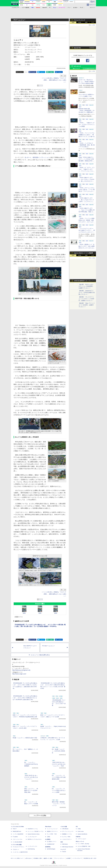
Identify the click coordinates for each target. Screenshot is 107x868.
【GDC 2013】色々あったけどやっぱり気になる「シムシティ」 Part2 (59, 764)
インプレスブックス (32, 846)
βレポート (28, 157)
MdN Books (65, 844)
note (51, 72)
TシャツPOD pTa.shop (83, 844)
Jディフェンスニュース (68, 831)
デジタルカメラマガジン (19, 847)
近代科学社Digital (51, 849)
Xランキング (77, 66)
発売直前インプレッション (41, 157)
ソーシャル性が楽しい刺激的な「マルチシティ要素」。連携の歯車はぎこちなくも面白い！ (54, 80)
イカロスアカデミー (67, 839)
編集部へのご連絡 (48, 858)
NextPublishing (31, 849)
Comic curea (81, 831)
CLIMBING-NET (51, 844)
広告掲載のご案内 (38, 858)
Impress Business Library (34, 834)
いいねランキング (89, 69)
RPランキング (76, 69)
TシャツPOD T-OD (52, 834)
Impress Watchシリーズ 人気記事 (83, 253)
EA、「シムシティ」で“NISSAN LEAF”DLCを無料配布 (31, 764)
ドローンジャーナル (17, 839)
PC (50, 8)
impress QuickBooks (82, 834)
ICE (77, 827)
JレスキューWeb (66, 837)
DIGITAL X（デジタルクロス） (35, 839)
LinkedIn (60, 72)
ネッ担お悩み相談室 (17, 842)
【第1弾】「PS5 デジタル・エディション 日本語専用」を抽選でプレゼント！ (86, 286)
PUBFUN (78, 837)
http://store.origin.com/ (19, 674)
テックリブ (63, 849)
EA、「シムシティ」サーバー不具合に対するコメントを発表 (59, 790)
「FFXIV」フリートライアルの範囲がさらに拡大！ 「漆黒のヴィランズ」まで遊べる (87, 135)
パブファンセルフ (82, 839)
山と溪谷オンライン (52, 842)
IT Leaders (15, 837)
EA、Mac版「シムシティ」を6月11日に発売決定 (58, 751)
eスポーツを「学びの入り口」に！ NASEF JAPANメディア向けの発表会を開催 (86, 82)
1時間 (73, 22)
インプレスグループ (77, 858)
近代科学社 (48, 847)
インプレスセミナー (32, 837)
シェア (34, 72)
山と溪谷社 (48, 839)
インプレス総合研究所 (18, 834)
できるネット (16, 849)
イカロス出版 (64, 827)
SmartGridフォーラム (33, 829)
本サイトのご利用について (17, 858)
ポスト (21, 72)
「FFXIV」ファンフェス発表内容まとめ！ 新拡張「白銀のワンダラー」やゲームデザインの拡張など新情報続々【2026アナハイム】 (87, 222)
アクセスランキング (79, 20)
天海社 (79, 829)
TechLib (64, 852)
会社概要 (68, 858)
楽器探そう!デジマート (52, 831)
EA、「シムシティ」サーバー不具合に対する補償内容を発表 (59, 777)
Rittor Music (48, 827)
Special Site (77, 48)
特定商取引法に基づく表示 (90, 858)
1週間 (86, 22)
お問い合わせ (28, 858)
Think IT (15, 829)
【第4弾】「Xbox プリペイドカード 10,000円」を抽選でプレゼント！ (87, 305)
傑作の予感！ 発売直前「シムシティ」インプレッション (59, 804)
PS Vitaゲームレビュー (49, 646)
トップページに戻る (40, 815)
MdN (62, 842)
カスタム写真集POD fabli (84, 846)
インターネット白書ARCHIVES (20, 852)
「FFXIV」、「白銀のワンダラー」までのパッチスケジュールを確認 (87, 125)
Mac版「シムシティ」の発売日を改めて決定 (25, 738)
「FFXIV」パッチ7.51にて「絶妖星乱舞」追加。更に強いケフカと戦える (87, 145)
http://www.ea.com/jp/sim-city (21, 670)
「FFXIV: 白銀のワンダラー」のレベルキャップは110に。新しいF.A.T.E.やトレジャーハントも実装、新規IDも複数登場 (87, 181)
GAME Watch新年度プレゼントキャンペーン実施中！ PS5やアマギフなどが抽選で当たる (85, 281)
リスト (26, 72)
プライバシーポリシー (59, 858)
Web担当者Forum (17, 831)
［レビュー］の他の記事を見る (40, 655)
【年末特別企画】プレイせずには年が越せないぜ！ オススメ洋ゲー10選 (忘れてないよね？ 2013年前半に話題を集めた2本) (25, 698)
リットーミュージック (52, 829)
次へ (62, 76)
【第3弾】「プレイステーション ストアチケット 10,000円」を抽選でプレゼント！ (86, 299)
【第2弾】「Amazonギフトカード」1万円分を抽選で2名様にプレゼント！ (87, 292)
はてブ (42, 72)
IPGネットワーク (80, 842)
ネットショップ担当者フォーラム (36, 831)
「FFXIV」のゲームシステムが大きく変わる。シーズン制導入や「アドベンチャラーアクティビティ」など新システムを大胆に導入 (87, 191)
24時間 (80, 22)
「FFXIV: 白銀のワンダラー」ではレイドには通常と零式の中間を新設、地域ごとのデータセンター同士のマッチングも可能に (87, 212)
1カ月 (93, 22)
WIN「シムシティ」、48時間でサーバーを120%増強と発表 (31, 790)
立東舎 (49, 837)
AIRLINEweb (65, 829)
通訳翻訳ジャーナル (67, 834)
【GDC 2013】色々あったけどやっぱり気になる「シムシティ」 (31, 777)
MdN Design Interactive (68, 847)
